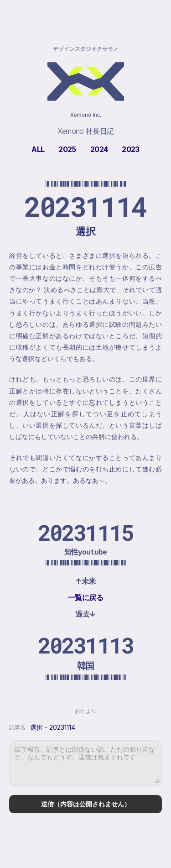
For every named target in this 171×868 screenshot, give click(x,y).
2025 (67, 149)
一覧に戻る (85, 597)
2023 (130, 149)
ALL (38, 149)
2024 (99, 149)
